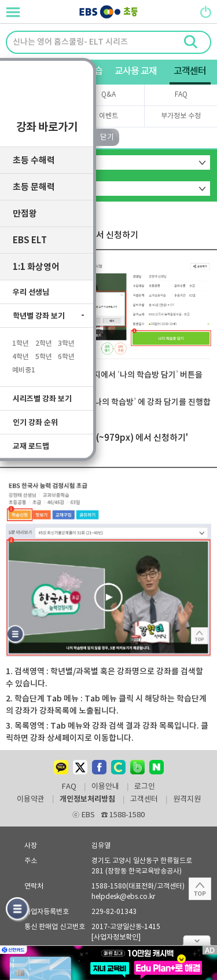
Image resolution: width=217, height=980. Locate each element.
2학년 (44, 340)
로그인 (145, 787)
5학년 (44, 353)
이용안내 (105, 787)
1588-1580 (123, 815)
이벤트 (108, 116)
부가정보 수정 (181, 116)
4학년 (21, 353)
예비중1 (24, 367)
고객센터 (144, 800)
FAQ (181, 95)
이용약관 (31, 800)
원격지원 (187, 800)
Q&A (108, 95)
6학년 (66, 353)
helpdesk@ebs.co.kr (123, 897)
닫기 (197, 940)
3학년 (66, 340)
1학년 (21, 340)
